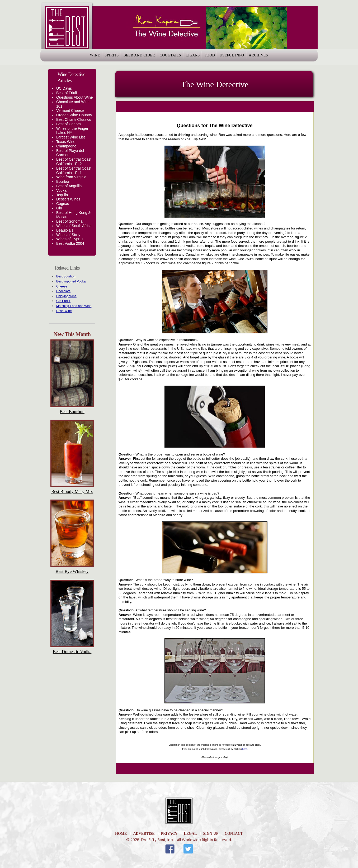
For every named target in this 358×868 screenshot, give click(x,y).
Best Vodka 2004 (70, 243)
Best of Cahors (69, 124)
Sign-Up (211, 834)
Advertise (144, 834)
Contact (234, 834)
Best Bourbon (66, 276)
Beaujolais (65, 230)
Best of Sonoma (69, 221)
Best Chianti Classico (74, 119)
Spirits (96, 57)
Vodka (61, 190)
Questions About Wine (75, 97)
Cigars (196, 57)
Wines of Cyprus (70, 239)
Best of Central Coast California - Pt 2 (74, 162)
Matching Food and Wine (74, 306)
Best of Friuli (67, 93)
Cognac (63, 204)
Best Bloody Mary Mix (72, 491)
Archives (281, 57)
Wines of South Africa (74, 226)
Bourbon (63, 181)
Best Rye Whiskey (72, 571)
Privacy (169, 834)
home (121, 834)
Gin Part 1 (63, 301)
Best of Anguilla (69, 186)
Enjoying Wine (66, 296)
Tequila (62, 195)
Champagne (66, 146)
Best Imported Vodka (71, 281)
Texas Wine (66, 142)
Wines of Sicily (68, 235)
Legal (190, 834)
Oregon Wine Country (74, 115)
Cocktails (167, 57)
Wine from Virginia (71, 177)
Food (220, 57)
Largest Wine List (70, 137)
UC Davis (64, 88)
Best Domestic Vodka (72, 652)
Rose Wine (64, 311)
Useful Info (248, 57)
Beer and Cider (130, 57)
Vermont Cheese (70, 111)
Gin (59, 208)
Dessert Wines (68, 199)
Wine (73, 57)
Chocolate (63, 291)
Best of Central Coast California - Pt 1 (74, 171)
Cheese (62, 286)
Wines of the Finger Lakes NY (72, 131)
